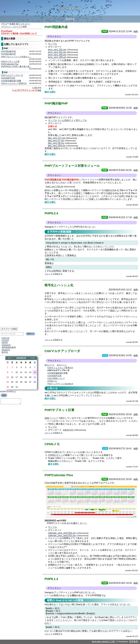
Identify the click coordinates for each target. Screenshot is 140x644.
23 (12, 382)
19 (26, 377)
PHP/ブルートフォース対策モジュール (72, 166)
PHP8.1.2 (51, 579)
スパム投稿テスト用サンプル (72, 120)
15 (8, 377)
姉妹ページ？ (51, 418)
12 (26, 372)
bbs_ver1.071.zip (57, 138)
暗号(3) (5, 352)
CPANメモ (52, 381)
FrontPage (7, 31)
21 (35, 377)
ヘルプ (16, 90)
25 (21, 382)
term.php (96, 642)
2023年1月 (21, 358)
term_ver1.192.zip (57, 50)
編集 (39, 90)
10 (17, 372)
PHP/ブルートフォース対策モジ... (16, 57)
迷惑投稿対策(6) (9, 347)
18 (21, 377)
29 (8, 387)
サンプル (53, 44)
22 (8, 382)
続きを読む (50, 92)
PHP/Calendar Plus (10, 64)
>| (33, 358)
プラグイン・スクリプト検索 (14, 27)
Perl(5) (5, 343)
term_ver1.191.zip (57, 52)
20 (30, 377)
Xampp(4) (6, 345)
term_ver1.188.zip (57, 57)
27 (30, 382)
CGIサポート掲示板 (10, 33)
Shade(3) (6, 350)
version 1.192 (108, 642)
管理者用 (134, 642)
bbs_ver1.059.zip (57, 146)
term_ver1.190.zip (57, 55)
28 (35, 382)
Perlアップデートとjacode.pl (60, 384)
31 (17, 387)
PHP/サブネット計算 (10, 61)
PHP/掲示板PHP (8, 54)
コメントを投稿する (53, 274)
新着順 (12, 24)
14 (35, 372)
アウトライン (54, 37)
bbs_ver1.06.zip (56, 143)
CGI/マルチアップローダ (12, 75)
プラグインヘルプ (28, 90)
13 (30, 372)
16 (12, 377)
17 (17, 377)
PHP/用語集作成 (8, 51)
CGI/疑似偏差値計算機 (11, 81)
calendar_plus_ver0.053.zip (62, 535)
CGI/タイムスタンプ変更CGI (14, 83)
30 (12, 387)
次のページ (62, 365)
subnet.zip (68, 430)
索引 (18, 24)
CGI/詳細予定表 (8, 78)
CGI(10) (5, 340)
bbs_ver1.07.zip (56, 141)
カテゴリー (25, 24)
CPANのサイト (56, 455)
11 (21, 372)
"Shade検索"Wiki (70, 8)
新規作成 (70, 19)
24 (17, 382)
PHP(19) (6, 338)
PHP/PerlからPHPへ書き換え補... (16, 66)
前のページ (50, 365)
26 (26, 382)
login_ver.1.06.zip (55, 186)
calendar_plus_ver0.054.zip (62, 533)
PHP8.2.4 (51, 213)
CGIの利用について (28, 33)
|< (9, 358)
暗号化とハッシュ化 (59, 285)
